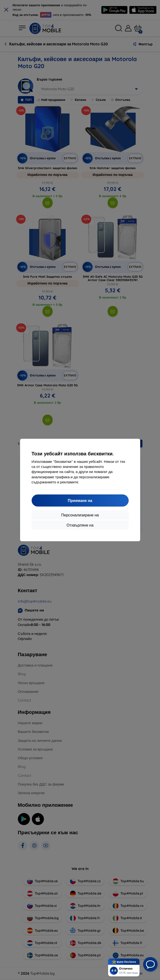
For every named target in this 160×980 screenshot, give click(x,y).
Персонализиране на (80, 515)
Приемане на (80, 500)
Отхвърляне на (80, 525)
